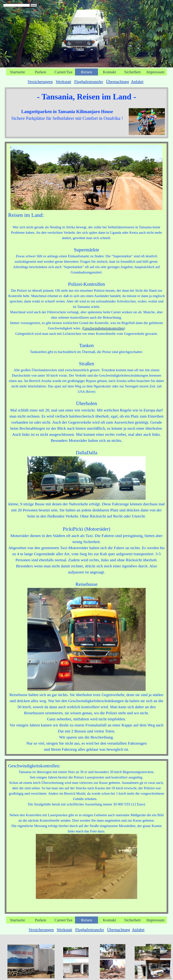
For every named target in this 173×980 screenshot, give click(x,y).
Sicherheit (132, 72)
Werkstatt (63, 82)
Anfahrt (137, 82)
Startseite (17, 72)
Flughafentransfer (89, 82)
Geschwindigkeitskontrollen (104, 328)
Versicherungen (40, 82)
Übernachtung (118, 82)
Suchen (34, 5)
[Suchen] (17, 5)
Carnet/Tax (64, 72)
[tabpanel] (86, 82)
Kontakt (109, 72)
